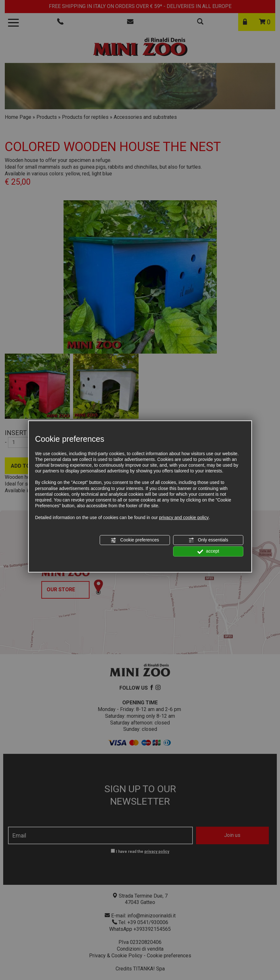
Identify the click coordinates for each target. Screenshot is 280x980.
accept (208, 551)
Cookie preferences (135, 540)
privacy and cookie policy (184, 517)
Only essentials (208, 540)
